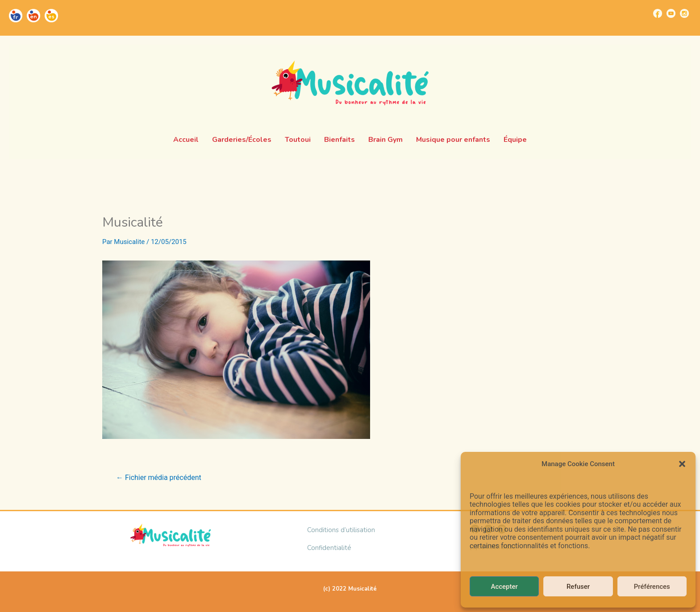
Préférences (652, 587)
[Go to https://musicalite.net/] (16, 16)
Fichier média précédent (159, 478)
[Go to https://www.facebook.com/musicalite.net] (658, 13)
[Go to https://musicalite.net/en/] (33, 16)
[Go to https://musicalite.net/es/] (51, 16)
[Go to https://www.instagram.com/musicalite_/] (684, 13)
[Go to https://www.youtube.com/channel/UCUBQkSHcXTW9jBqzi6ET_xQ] (671, 13)
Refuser (578, 587)
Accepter (504, 587)
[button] (682, 464)
